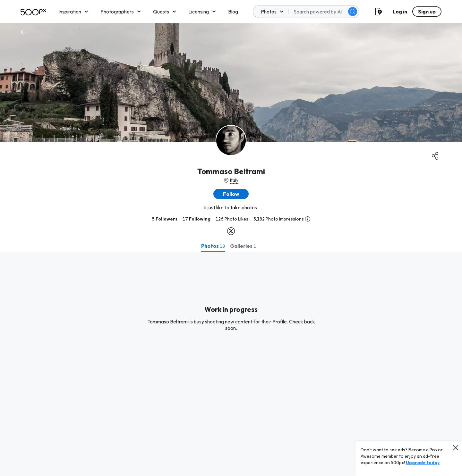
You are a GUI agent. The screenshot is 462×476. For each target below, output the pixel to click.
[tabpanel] (231, 364)
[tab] (213, 246)
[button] (231, 194)
